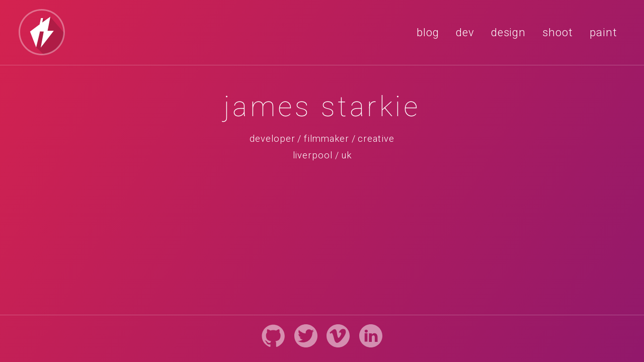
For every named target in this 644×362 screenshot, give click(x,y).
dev (465, 32)
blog (428, 32)
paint (603, 32)
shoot (558, 32)
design (509, 32)
